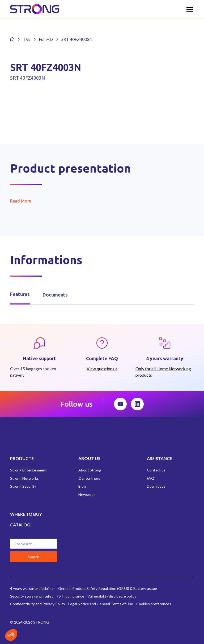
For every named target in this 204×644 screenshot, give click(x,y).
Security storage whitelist (32, 596)
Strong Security (23, 486)
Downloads (156, 486)
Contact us (156, 470)
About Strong (90, 470)
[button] (189, 10)
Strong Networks (24, 478)
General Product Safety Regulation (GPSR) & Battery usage (108, 588)
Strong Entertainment (28, 470)
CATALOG (20, 525)
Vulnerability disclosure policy (112, 596)
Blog (82, 486)
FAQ (151, 478)
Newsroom (87, 494)
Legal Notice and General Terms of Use (101, 604)
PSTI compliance (70, 596)
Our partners (89, 478)
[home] (35, 9)
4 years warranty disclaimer (33, 588)
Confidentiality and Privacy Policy (38, 604)
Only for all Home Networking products (163, 372)
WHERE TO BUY (26, 514)
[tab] (20, 295)
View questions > (102, 369)
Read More (21, 201)
